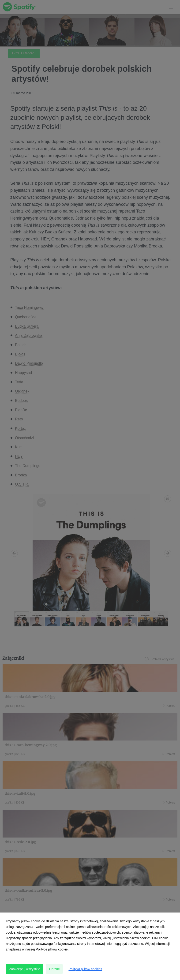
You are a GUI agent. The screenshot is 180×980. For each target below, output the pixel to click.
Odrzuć (54, 969)
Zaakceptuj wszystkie (25, 969)
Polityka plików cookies (85, 969)
